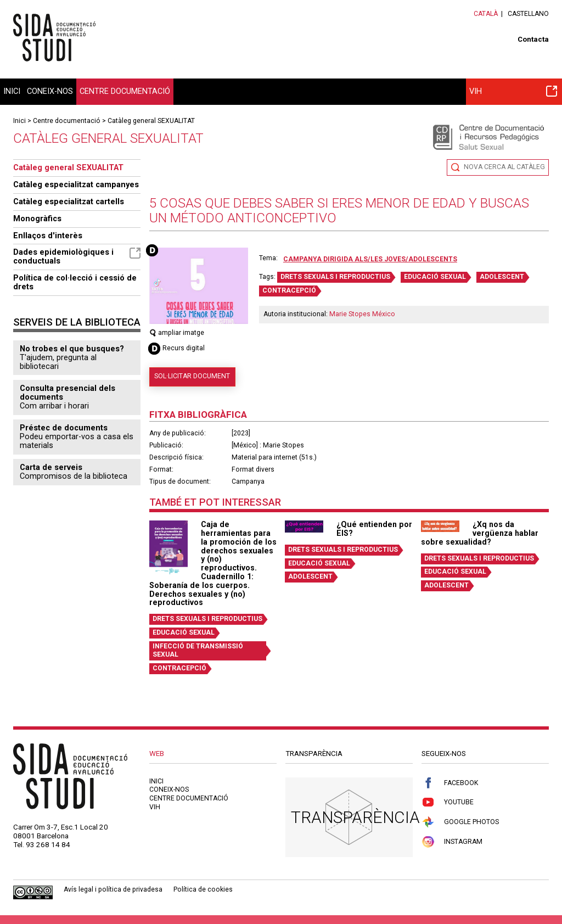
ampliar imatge (177, 333)
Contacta (533, 39)
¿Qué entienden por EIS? (374, 529)
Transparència (355, 817)
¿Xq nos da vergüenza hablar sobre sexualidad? (480, 533)
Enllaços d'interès (48, 236)
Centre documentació (125, 91)
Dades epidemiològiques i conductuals (77, 256)
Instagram (452, 842)
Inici (12, 91)
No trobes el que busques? (72, 349)
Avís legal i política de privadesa (113, 889)
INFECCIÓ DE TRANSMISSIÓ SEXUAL (198, 651)
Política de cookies (203, 889)
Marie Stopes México (362, 314)
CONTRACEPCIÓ (289, 290)
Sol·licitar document (192, 376)
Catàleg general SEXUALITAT (151, 121)
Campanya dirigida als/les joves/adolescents (370, 259)
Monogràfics (37, 219)
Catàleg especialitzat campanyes (76, 184)
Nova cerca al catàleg (504, 167)
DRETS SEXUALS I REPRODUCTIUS (335, 277)
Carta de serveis (51, 467)
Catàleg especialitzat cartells (69, 201)
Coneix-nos (50, 91)
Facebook (450, 783)
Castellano (528, 14)
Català (486, 14)
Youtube (448, 802)
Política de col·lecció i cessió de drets (75, 282)
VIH (513, 91)
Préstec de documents (64, 428)
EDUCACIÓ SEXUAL (435, 277)
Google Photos (460, 822)
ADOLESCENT (502, 277)
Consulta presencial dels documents (68, 393)
